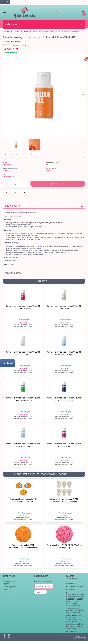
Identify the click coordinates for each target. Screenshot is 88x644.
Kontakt (6, 590)
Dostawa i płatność (10, 587)
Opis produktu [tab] (12, 206)
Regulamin (7, 584)
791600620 (71, 589)
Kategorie (44, 24)
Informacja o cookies (68, 636)
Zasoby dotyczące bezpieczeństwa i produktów (19, 155)
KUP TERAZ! (58, 184)
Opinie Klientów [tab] (13, 273)
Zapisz (41, 592)
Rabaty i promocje (9, 581)
